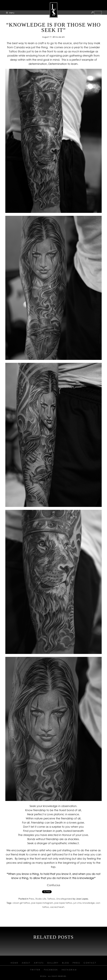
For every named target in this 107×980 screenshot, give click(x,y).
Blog (66, 963)
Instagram (69, 970)
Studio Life (41, 899)
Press (32, 899)
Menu (12, 13)
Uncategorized (64, 899)
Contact (90, 963)
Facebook (51, 970)
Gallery (53, 963)
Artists (39, 963)
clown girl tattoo (21, 903)
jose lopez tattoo (63, 903)
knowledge (89, 903)
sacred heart (57, 907)
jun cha (77, 903)
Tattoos (51, 899)
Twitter (35, 970)
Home (14, 963)
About (26, 963)
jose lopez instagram (42, 903)
